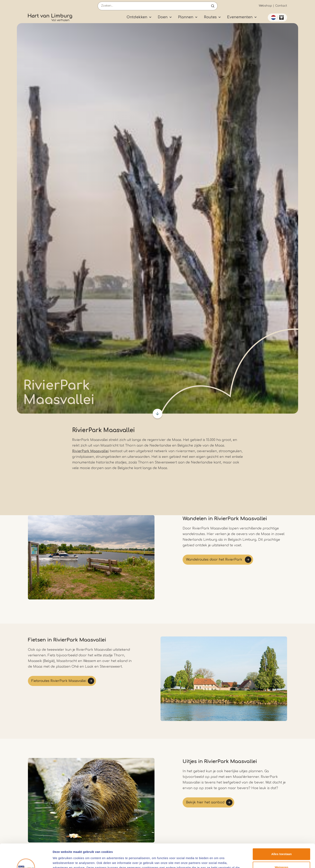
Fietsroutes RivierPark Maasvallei (59, 681)
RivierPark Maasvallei (90, 451)
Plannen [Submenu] (186, 17)
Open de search (213, 6)
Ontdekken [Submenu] (137, 17)
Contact (281, 6)
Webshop (265, 6)
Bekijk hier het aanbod (205, 802)
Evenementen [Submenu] (240, 17)
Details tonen (62, 860)
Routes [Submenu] (210, 17)
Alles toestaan (281, 830)
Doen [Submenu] (163, 17)
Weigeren (281, 844)
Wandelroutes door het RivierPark (215, 560)
